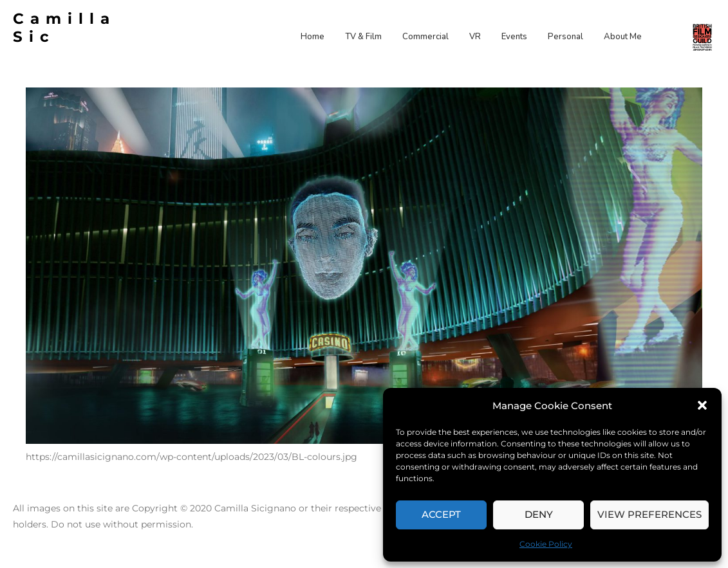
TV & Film (363, 37)
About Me (623, 37)
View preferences (649, 514)
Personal (565, 37)
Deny (539, 514)
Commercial (425, 37)
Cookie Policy (546, 544)
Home (313, 37)
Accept (441, 514)
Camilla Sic (64, 28)
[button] (702, 405)
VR (475, 37)
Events (514, 37)
